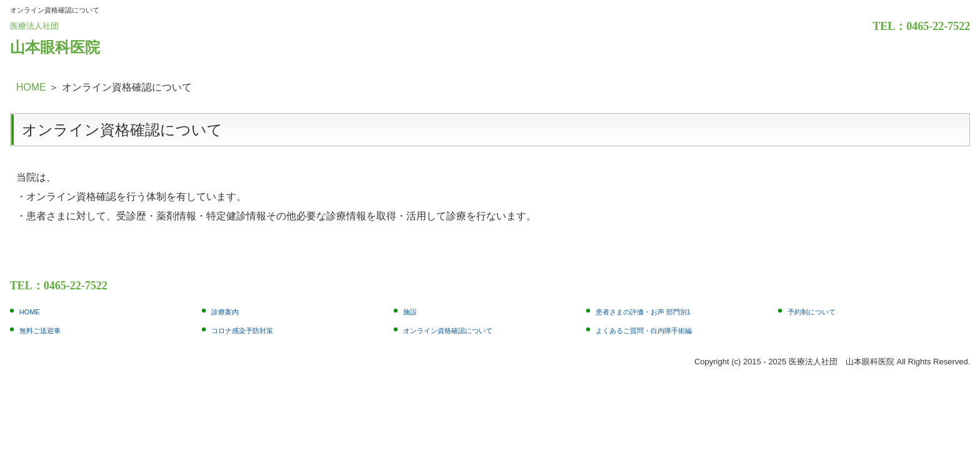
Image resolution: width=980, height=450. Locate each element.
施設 (410, 312)
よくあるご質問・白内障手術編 (644, 331)
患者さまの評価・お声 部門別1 (643, 312)
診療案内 (225, 312)
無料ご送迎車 (40, 331)
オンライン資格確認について (448, 331)
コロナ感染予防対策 (242, 331)
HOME (31, 87)
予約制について (812, 312)
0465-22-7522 (938, 26)
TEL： (889, 26)
